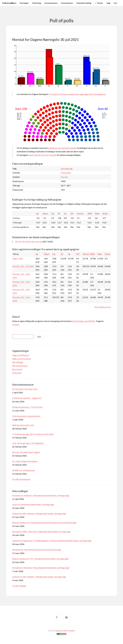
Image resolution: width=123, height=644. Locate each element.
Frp (53, 214)
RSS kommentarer (20, 366)
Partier (100, 3)
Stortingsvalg (67, 169)
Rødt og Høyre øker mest (23, 425)
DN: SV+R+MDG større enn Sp (29, 242)
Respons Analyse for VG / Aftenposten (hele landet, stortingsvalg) (40, 559)
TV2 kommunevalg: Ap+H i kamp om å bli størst (33, 434)
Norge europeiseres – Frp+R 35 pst (27, 407)
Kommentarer (67, 3)
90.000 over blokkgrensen (24, 470)
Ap (37, 214)
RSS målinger (18, 362)
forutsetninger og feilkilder (83, 321)
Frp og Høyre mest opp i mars (25, 389)
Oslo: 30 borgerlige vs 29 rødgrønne (28, 443)
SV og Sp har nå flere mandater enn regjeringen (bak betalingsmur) (77, 94)
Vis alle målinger (19, 586)
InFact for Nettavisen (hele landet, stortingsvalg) (33, 504)
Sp (65, 214)
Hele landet (66, 173)
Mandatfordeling (84, 3)
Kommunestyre (51, 3)
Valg (108, 3)
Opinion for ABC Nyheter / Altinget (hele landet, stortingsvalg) (39, 513)
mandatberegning (62, 148)
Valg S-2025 (18, 258)
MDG (90, 214)
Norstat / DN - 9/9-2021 (23, 266)
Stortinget (24, 3)
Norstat (64, 177)
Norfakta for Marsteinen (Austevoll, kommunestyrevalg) (37, 550)
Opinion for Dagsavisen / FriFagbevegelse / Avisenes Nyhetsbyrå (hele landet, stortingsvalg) (52, 541)
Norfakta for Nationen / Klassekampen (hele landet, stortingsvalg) (41, 495)
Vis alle (99, 307)
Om (115, 3)
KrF (72, 214)
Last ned (107, 307)
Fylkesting (36, 3)
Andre (105, 214)
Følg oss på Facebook (22, 359)
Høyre (45, 214)
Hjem (14, 3)
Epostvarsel (17, 369)
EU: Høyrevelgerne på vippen (25, 461)
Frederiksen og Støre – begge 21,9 (27, 398)
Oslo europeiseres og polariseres (26, 416)
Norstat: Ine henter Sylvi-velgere (26, 452)
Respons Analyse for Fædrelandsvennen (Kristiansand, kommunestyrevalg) (44, 523)
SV (59, 214)
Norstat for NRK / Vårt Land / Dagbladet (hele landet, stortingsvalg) (41, 532)
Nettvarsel (17, 373)
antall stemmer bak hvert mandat (42, 155)
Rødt (97, 214)
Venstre (80, 214)
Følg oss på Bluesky (21, 355)
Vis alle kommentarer (21, 479)
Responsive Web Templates (65, 631)
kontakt (16, 325)
